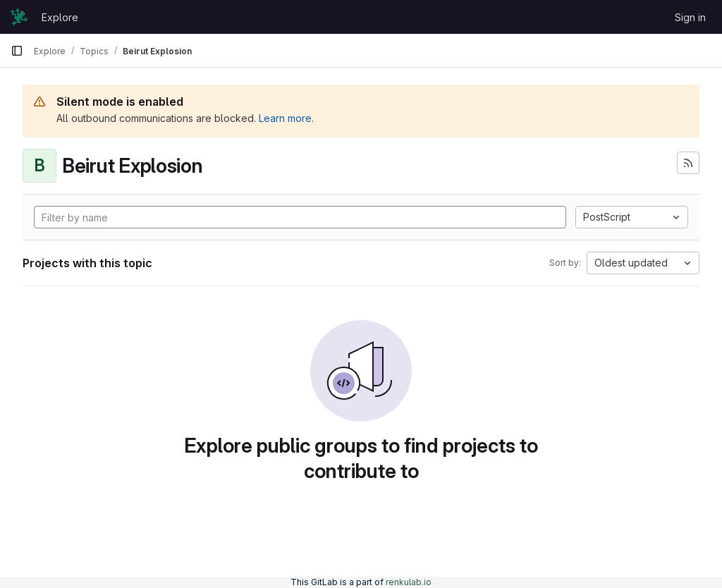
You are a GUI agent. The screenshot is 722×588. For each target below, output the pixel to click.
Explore (60, 17)
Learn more (285, 118)
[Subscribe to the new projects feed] (688, 163)
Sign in (690, 17)
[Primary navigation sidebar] (17, 51)
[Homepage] (19, 17)
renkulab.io (409, 582)
